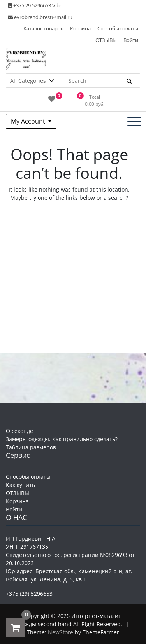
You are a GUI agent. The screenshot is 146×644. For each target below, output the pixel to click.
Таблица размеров (31, 447)
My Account (29, 121)
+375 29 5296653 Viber (36, 5)
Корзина (80, 28)
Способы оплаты (118, 28)
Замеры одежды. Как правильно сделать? (62, 439)
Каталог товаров (43, 28)
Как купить (20, 485)
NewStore (61, 632)
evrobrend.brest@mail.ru (40, 17)
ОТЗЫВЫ (106, 40)
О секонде (19, 431)
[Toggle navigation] (134, 121)
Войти (131, 40)
